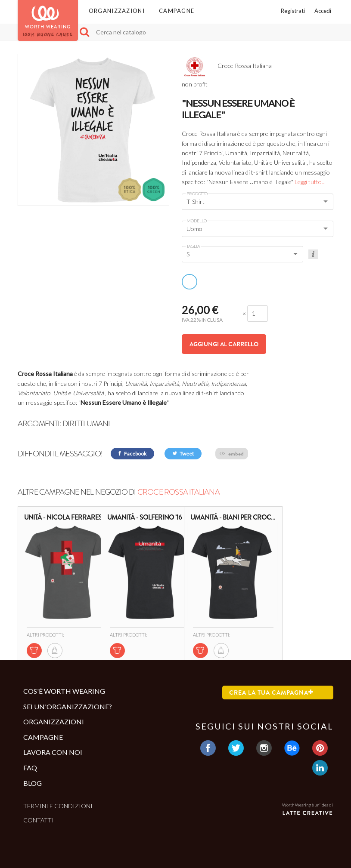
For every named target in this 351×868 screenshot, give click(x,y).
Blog (33, 783)
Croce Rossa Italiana (179, 492)
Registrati (293, 11)
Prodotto (197, 194)
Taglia (193, 246)
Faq (30, 768)
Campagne (177, 11)
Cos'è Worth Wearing (64, 691)
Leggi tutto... (310, 182)
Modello (197, 221)
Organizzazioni (117, 11)
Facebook (132, 454)
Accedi (323, 11)
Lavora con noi (53, 752)
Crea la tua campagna (271, 693)
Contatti (39, 820)
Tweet (183, 454)
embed (232, 454)
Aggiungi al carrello (224, 344)
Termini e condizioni (58, 806)
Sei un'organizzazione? (68, 706)
